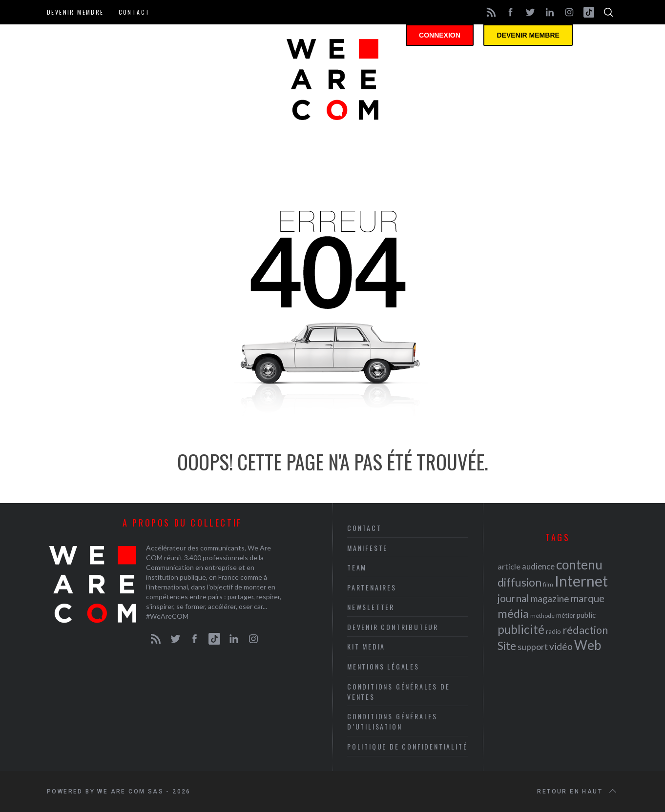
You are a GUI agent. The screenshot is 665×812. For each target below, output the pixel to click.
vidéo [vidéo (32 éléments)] (561, 646)
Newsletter (371, 607)
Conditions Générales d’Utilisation (392, 721)
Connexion (447, 37)
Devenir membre (75, 12)
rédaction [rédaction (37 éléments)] (585, 630)
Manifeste (367, 548)
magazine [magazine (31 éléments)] (550, 599)
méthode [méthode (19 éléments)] (542, 616)
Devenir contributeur (393, 627)
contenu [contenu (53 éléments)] (579, 565)
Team (357, 567)
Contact (135, 12)
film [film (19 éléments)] (548, 584)
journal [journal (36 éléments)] (513, 598)
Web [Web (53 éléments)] (588, 645)
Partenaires (372, 587)
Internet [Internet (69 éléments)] (581, 581)
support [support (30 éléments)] (533, 647)
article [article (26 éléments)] (509, 566)
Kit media (366, 646)
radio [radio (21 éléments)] (553, 631)
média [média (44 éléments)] (513, 613)
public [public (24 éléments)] (586, 615)
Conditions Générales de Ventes (398, 691)
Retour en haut (578, 792)
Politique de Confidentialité (407, 746)
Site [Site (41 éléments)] (507, 646)
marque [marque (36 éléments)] (587, 598)
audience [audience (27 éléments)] (538, 566)
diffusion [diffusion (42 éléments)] (520, 582)
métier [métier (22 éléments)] (566, 615)
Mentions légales (383, 666)
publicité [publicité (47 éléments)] (521, 629)
